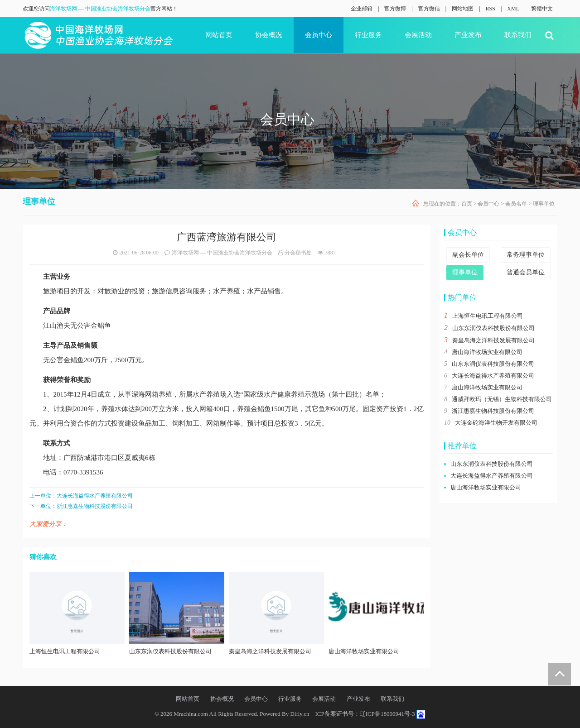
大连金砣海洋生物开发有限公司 (496, 423)
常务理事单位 (526, 255)
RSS (491, 9)
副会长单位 (468, 255)
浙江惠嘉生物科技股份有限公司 (95, 506)
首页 (467, 204)
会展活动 (418, 35)
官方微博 (395, 9)
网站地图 (463, 9)
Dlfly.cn (300, 714)
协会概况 (269, 35)
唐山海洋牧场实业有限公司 (487, 352)
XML (513, 9)
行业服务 (368, 35)
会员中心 (319, 35)
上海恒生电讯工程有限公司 (488, 316)
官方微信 (429, 9)
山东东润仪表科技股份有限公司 (493, 328)
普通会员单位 (526, 272)
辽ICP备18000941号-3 (387, 714)
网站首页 (219, 35)
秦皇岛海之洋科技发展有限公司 (493, 340)
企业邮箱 (362, 9)
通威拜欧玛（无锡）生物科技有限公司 (502, 399)
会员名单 (516, 204)
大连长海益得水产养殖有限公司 (95, 496)
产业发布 (468, 35)
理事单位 (544, 204)
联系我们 (518, 35)
